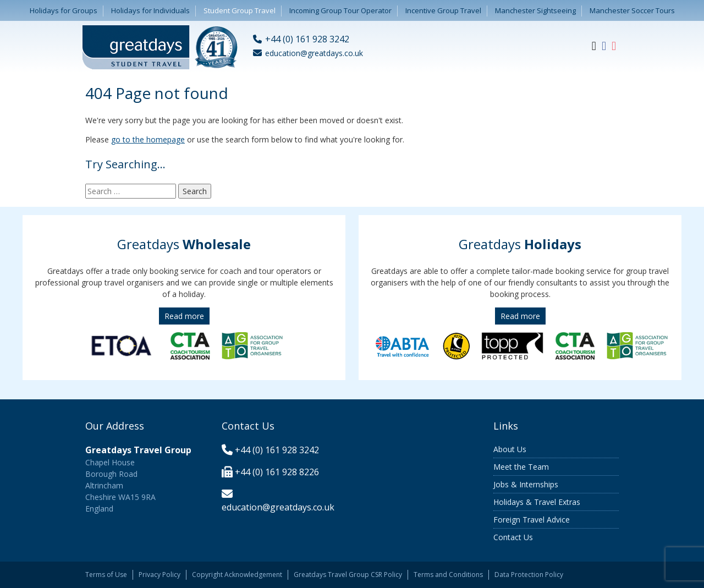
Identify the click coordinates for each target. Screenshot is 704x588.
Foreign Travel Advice (532, 520)
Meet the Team (521, 467)
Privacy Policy (159, 575)
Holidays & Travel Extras (537, 502)
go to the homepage (148, 139)
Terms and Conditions (448, 575)
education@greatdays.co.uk (278, 507)
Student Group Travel (240, 10)
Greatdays (184, 244)
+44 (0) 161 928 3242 (277, 450)
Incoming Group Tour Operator (340, 10)
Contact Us (513, 537)
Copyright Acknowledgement (237, 575)
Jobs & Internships (526, 484)
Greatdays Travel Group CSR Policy (348, 575)
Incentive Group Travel (443, 10)
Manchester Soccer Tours (632, 10)
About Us (510, 449)
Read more (184, 316)
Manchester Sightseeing (535, 10)
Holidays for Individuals (150, 10)
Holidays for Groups (64, 10)
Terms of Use (106, 575)
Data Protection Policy (529, 575)
